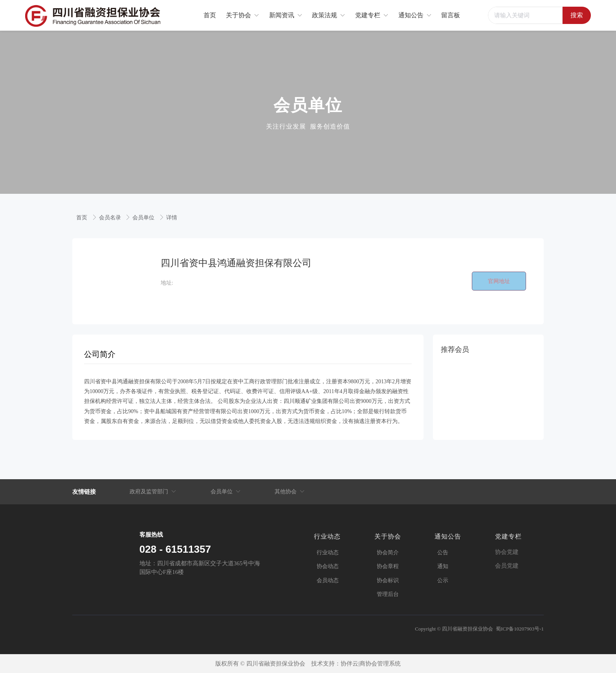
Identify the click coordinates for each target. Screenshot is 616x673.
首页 (82, 218)
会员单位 (144, 218)
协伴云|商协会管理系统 (371, 664)
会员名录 (111, 218)
